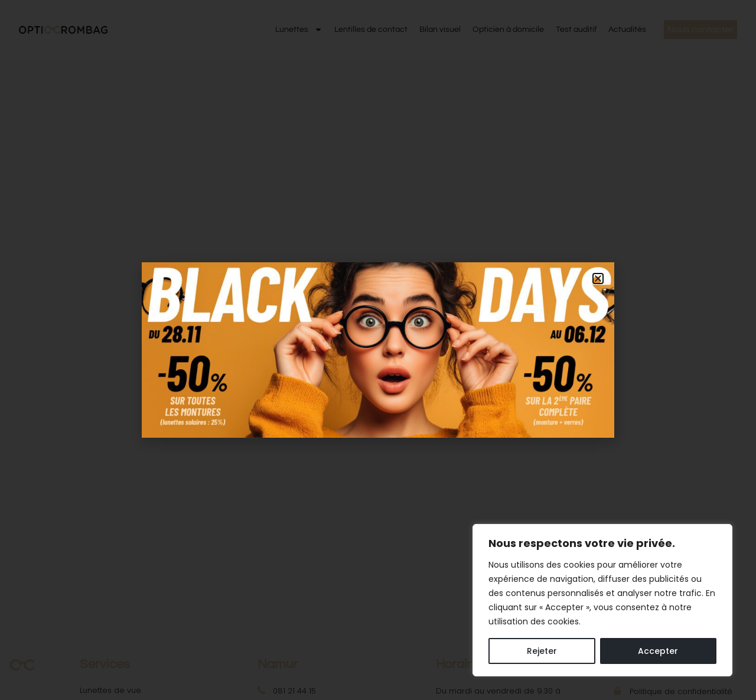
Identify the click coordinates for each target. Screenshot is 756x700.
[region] (602, 600)
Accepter (658, 651)
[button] (598, 279)
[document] (378, 350)
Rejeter (542, 651)
